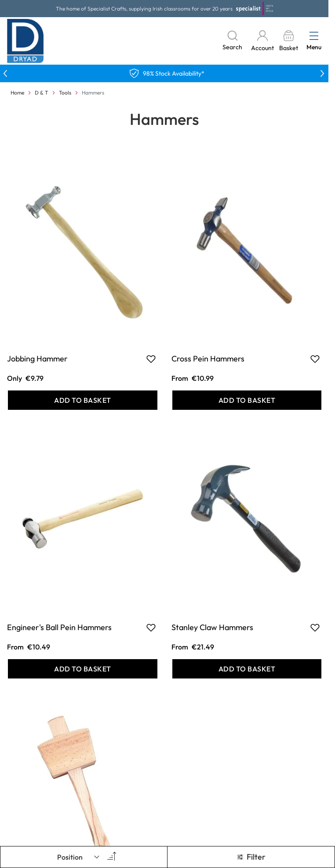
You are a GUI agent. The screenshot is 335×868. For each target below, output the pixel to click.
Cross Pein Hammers (208, 359)
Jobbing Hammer (37, 359)
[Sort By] (79, 857)
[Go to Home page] (25, 41)
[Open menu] (314, 36)
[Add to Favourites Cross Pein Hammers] (315, 359)
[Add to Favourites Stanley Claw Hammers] (315, 627)
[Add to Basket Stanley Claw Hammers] (247, 669)
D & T (42, 93)
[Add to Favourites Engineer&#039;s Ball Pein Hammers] (151, 627)
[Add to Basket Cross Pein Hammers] (247, 400)
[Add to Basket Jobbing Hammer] (83, 400)
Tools (65, 93)
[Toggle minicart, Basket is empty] (288, 41)
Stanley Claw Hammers (212, 627)
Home (17, 93)
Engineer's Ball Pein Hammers (59, 627)
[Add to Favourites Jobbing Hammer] (151, 359)
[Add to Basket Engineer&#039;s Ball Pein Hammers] (83, 669)
